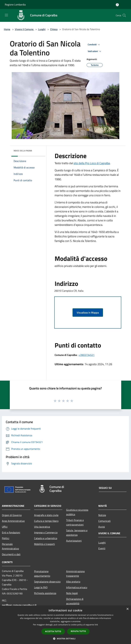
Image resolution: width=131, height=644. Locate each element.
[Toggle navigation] (6, 15)
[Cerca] (124, 15)
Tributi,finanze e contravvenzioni (75, 522)
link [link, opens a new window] (96, 625)
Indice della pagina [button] (23, 151)
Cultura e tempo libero (46, 521)
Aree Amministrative (13, 521)
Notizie (102, 515)
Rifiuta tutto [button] (78, 631)
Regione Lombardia (15, 4)
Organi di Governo (12, 515)
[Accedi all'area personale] (117, 5)
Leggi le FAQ (41, 587)
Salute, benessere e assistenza (77, 533)
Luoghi (42, 29)
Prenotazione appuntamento (42, 574)
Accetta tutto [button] (53, 631)
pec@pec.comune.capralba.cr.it (19, 605)
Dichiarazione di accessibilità (75, 601)
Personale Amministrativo (10, 546)
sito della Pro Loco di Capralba (92, 163)
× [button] (127, 609)
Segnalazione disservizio (47, 582)
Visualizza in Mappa (88, 313)
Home (7, 29)
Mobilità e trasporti (45, 544)
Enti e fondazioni (11, 532)
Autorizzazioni (74, 541)
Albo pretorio (73, 582)
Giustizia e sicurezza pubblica (77, 512)
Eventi (102, 548)
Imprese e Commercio (46, 532)
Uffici (5, 527)
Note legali (72, 593)
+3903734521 (87, 355)
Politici (6, 538)
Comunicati (104, 521)
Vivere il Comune (25, 29)
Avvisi (102, 527)
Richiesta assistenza (45, 593)
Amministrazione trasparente (75, 574)
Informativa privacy (77, 587)
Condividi (94, 45)
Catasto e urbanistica (46, 538)
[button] (65, 639)
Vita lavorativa (42, 527)
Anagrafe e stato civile (46, 515)
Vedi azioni (95, 51)
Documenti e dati (11, 554)
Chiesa (54, 29)
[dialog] (65, 625)
